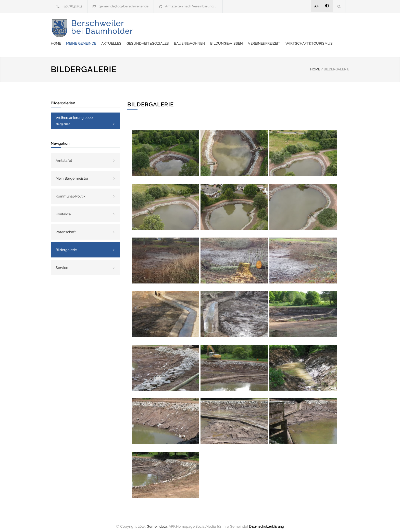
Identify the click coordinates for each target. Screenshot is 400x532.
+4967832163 (72, 6)
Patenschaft (66, 227)
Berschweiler (102, 31)
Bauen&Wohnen (284, 26)
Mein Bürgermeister (72, 173)
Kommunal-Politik (71, 191)
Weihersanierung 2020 (74, 116)
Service (62, 263)
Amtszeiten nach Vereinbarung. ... (191, 6)
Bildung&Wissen (321, 26)
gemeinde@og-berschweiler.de (124, 6)
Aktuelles (206, 26)
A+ (317, 6)
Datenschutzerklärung (266, 521)
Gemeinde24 (157, 521)
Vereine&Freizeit (161, 38)
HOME (315, 64)
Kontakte (63, 209)
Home (150, 26)
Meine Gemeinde (176, 26)
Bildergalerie (66, 245)
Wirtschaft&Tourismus (206, 38)
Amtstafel (64, 155)
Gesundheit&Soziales (242, 26)
